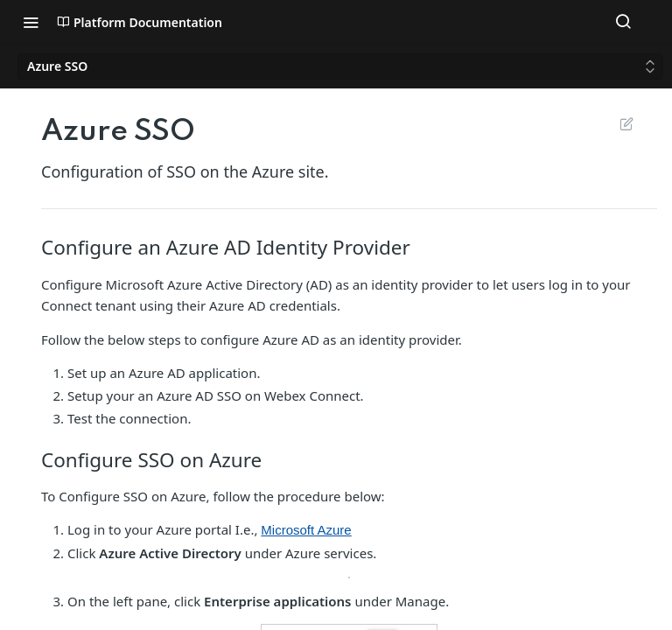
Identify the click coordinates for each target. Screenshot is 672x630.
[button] (349, 577)
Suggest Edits (626, 123)
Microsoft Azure (306, 530)
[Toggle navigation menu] (31, 22)
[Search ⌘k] (623, 22)
